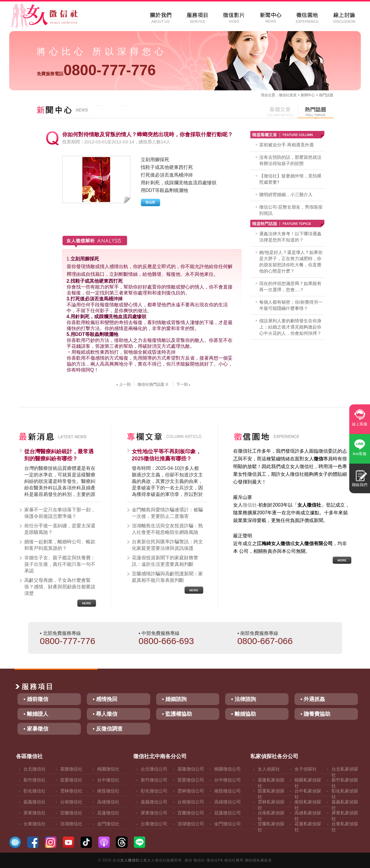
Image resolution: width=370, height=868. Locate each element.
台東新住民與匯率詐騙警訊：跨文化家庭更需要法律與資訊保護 (167, 545)
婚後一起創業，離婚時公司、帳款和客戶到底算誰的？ (60, 545)
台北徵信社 (35, 769)
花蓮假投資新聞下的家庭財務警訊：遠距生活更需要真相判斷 (165, 561)
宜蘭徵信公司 (191, 813)
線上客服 (360, 424)
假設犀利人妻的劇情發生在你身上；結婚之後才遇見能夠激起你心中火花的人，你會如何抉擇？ (290, 327)
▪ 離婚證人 (36, 714)
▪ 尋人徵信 (105, 714)
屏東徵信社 (35, 813)
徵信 (188, 860)
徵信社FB (215, 860)
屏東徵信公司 (154, 813)
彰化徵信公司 (154, 791)
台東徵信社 (35, 824)
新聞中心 (308, 95)
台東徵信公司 (154, 824)
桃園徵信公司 (228, 769)
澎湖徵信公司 (191, 824)
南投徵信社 (108, 791)
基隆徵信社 (71, 769)
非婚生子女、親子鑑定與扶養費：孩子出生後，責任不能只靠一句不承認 (60, 564)
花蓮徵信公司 (228, 813)
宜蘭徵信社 (71, 813)
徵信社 (284, 95)
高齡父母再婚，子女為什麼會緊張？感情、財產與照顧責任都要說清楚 (60, 587)
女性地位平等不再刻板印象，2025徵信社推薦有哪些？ (166, 455)
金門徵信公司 (228, 824)
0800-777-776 (96, 70)
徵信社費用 (234, 860)
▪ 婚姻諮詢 (174, 699)
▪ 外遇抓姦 (313, 699)
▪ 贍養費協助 (315, 714)
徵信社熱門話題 (153, 384)
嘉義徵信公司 (154, 802)
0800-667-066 (265, 641)
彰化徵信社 (35, 791)
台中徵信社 (108, 780)
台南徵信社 (71, 802)
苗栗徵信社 (71, 780)
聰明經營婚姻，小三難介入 (286, 194)
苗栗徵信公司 (191, 780)
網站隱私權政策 (258, 860)
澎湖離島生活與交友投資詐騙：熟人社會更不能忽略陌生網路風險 (167, 529)
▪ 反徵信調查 (108, 729)
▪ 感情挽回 (105, 699)
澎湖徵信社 (71, 824)
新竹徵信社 (35, 780)
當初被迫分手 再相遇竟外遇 (286, 145)
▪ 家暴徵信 (36, 729)
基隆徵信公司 (191, 769)
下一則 (184, 384)
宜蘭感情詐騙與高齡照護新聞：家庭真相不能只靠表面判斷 (167, 577)
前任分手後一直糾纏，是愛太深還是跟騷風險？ (60, 529)
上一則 (123, 384)
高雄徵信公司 (228, 802)
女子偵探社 (306, 769)
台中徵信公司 (228, 780)
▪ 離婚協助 (243, 714)
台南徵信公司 (191, 802)
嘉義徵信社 (35, 802)
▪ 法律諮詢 (243, 699)
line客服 (360, 454)
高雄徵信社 (108, 802)
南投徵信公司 (228, 791)
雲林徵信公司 (191, 791)
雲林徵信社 (71, 791)
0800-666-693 (166, 641)
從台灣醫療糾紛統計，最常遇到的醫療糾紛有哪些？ (59, 455)
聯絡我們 (360, 485)
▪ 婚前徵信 (36, 699)
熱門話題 (326, 95)
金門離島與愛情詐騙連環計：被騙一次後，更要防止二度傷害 (167, 513)
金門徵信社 (108, 824)
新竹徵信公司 (154, 780)
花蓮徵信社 (108, 813)
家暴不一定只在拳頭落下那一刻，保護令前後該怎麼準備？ (60, 513)
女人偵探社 (269, 769)
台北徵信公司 (154, 769)
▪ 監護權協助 (177, 714)
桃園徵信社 (108, 769)
